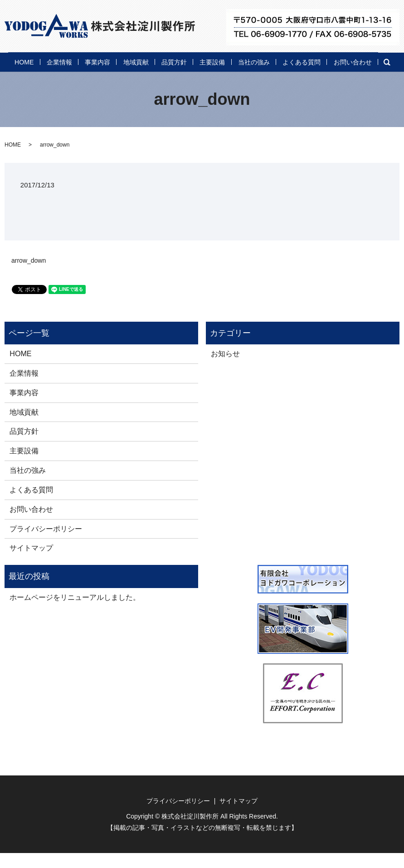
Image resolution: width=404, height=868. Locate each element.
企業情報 (63, 61)
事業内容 (110, 61)
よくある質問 (359, 61)
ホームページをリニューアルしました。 (75, 612)
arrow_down (29, 275)
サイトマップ (31, 563)
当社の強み (301, 61)
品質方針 (204, 61)
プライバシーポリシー (46, 544)
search (75, 78)
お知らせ (225, 369)
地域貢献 (157, 61)
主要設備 (250, 61)
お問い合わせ (31, 77)
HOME (20, 61)
